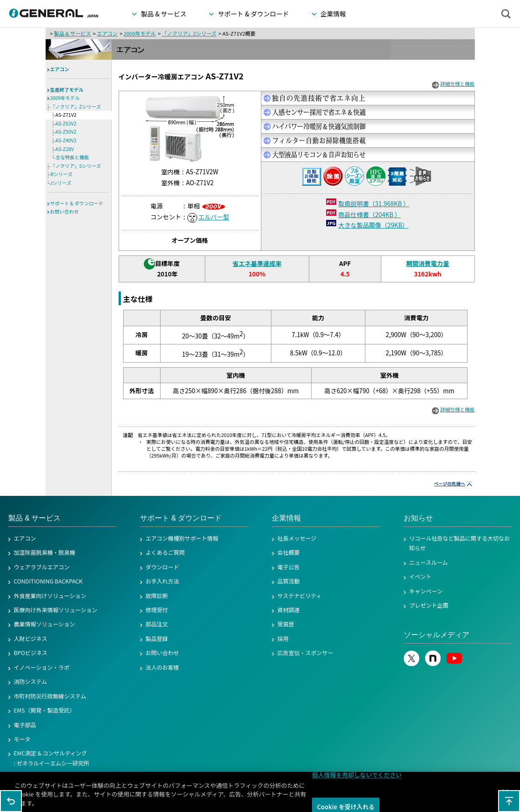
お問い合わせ (65, 211)
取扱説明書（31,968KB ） (374, 203)
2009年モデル (140, 33)
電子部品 (25, 725)
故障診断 (157, 596)
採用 (283, 639)
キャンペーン (426, 591)
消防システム (30, 682)
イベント (420, 577)
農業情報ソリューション (44, 624)
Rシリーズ (62, 174)
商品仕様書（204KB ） (370, 214)
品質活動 (289, 581)
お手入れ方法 (162, 581)
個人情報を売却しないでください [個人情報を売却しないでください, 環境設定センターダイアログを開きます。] (357, 778)
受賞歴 (286, 624)
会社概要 (289, 552)
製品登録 (157, 639)
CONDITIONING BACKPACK (48, 581)
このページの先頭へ (509, 801)
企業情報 (286, 518)
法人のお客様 (162, 667)
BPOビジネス (31, 653)
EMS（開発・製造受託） (44, 710)
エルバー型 (214, 217)
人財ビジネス (31, 639)
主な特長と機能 (73, 157)
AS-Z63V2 (66, 123)
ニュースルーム (429, 562)
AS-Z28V (65, 149)
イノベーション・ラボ (42, 667)
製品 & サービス (72, 33)
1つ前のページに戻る (11, 801)
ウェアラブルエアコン (42, 567)
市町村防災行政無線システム (50, 696)
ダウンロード (162, 567)
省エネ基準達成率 (257, 263)
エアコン (107, 33)
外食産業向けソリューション (50, 596)
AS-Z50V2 (66, 132)
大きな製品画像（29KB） (374, 225)
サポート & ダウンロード (77, 203)
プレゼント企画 (429, 605)
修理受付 (157, 610)
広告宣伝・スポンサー (305, 653)
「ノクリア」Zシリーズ (189, 33)
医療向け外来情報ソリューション (56, 610)
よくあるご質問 (165, 552)
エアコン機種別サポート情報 (182, 538)
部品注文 (157, 624)
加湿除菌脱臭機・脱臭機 (44, 552)
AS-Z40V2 (66, 140)
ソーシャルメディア (437, 635)
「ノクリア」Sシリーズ (76, 166)
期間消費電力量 (427, 263)
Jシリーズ (61, 183)
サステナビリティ (299, 596)
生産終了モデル (67, 90)
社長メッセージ (297, 538)
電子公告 (289, 567)
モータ (22, 739)
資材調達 (289, 610)
